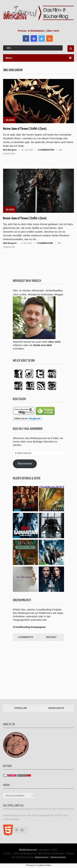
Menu (9, 58)
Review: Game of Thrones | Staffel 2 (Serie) (25, 129)
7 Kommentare (45, 243)
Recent (51, 637)
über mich (54, 342)
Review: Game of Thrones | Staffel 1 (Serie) (25, 218)
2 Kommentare (46, 150)
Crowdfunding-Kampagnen (29, 627)
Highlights (56, 708)
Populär (21, 708)
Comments (26, 637)
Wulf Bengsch (10, 150)
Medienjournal (28, 850)
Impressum (42, 857)
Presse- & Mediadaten (31, 31)
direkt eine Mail (43, 345)
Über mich (53, 31)
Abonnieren (25, 464)
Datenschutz (58, 857)
